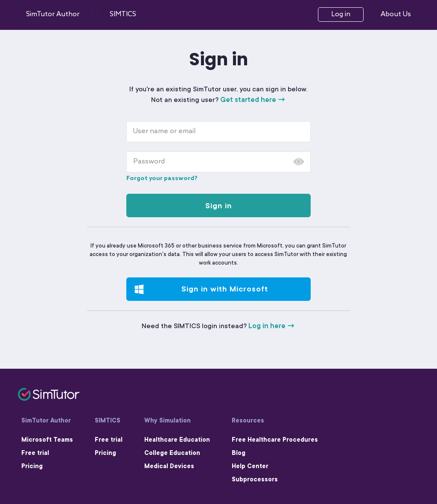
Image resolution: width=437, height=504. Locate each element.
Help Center (250, 466)
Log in (341, 14)
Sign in (218, 206)
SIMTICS (108, 420)
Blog (239, 453)
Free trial (35, 453)
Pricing (32, 466)
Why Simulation (168, 420)
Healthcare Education (177, 440)
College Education (172, 453)
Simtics (123, 14)
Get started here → (253, 100)
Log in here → (272, 326)
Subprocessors (255, 479)
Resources (248, 420)
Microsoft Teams (47, 440)
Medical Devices (169, 466)
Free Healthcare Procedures (275, 440)
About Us (396, 14)
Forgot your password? (162, 179)
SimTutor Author (53, 14)
